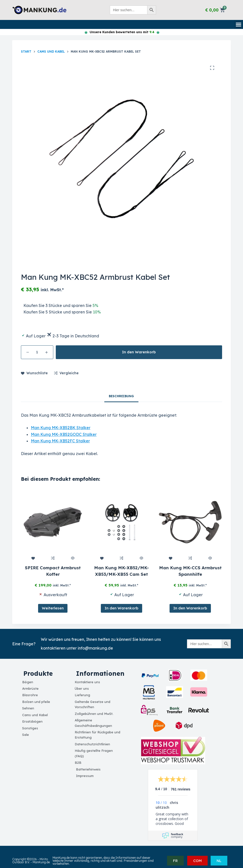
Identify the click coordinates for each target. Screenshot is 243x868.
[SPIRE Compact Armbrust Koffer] (53, 522)
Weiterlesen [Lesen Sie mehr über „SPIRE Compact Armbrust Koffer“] (53, 608)
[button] (239, 24)
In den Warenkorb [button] (121, 608)
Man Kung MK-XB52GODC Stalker (64, 434)
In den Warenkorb (139, 352)
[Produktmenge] (37, 352)
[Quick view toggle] (72, 558)
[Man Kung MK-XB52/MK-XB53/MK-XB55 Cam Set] (121, 522)
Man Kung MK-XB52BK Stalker (61, 428)
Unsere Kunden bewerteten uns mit (121, 32)
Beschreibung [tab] (121, 396)
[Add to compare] (66, 373)
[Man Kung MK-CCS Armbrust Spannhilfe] (190, 522)
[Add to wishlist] (34, 373)
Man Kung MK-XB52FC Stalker (60, 441)
